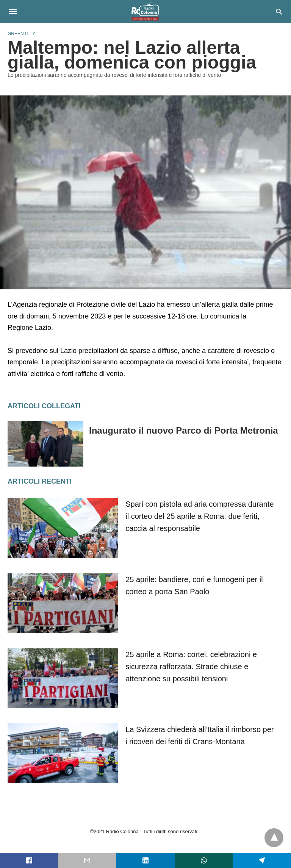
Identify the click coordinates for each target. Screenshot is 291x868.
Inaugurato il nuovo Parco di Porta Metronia (184, 430)
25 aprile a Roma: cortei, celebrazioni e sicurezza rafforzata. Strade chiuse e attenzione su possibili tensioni (191, 667)
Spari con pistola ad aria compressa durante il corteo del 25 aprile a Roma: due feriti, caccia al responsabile (199, 516)
